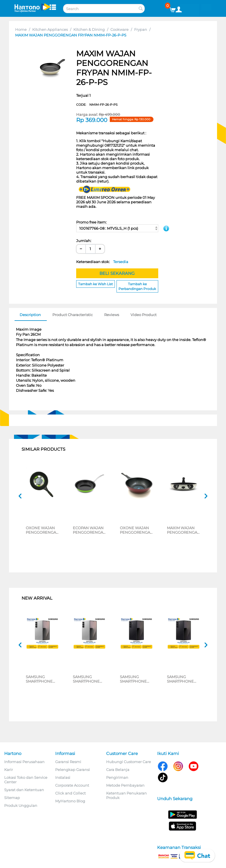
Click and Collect (70, 793)
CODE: (97, 105)
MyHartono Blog (70, 801)
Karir (9, 770)
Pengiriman (117, 777)
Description (30, 315)
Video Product (144, 315)
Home (21, 29)
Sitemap (12, 798)
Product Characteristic (73, 315)
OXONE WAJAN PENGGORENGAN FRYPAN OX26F (42, 530)
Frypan (141, 29)
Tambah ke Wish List (95, 284)
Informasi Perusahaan (24, 762)
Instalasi (63, 777)
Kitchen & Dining (89, 29)
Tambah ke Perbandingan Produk (137, 286)
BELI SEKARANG (117, 273)
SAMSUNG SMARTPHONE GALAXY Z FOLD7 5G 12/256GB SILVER (89, 679)
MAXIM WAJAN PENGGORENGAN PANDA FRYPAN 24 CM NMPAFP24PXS (184, 530)
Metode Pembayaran (125, 785)
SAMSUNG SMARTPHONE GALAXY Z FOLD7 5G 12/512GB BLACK (137, 679)
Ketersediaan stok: (102, 262)
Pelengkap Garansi (73, 770)
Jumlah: (84, 241)
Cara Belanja (118, 770)
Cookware (119, 29)
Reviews (112, 315)
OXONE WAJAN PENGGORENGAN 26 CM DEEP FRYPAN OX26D (137, 530)
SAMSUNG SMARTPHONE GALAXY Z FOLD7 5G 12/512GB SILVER (42, 679)
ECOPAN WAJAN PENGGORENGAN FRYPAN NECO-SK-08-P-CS (90, 530)
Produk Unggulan (21, 805)
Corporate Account (72, 785)
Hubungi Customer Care (129, 762)
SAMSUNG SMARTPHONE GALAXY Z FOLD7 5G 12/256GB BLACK (183, 679)
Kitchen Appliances (50, 29)
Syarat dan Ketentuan (24, 790)
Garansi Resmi (68, 762)
